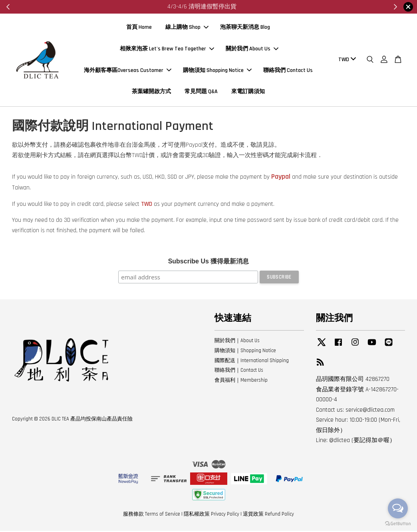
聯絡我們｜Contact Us (239, 372)
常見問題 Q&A (201, 92)
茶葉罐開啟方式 (151, 92)
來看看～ (238, 7)
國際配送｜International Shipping (252, 362)
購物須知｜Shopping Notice (245, 352)
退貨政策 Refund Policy (268, 515)
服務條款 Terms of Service (152, 515)
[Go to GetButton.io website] (398, 524)
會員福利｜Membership (241, 381)
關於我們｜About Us (237, 342)
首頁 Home (139, 28)
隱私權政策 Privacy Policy (211, 515)
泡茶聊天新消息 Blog (245, 28)
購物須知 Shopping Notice (217, 71)
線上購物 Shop (187, 28)
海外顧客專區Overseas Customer (128, 71)
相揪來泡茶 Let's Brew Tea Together (167, 49)
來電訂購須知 (248, 92)
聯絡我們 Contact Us (288, 71)
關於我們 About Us (252, 49)
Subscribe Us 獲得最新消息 (209, 262)
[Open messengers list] (398, 508)
